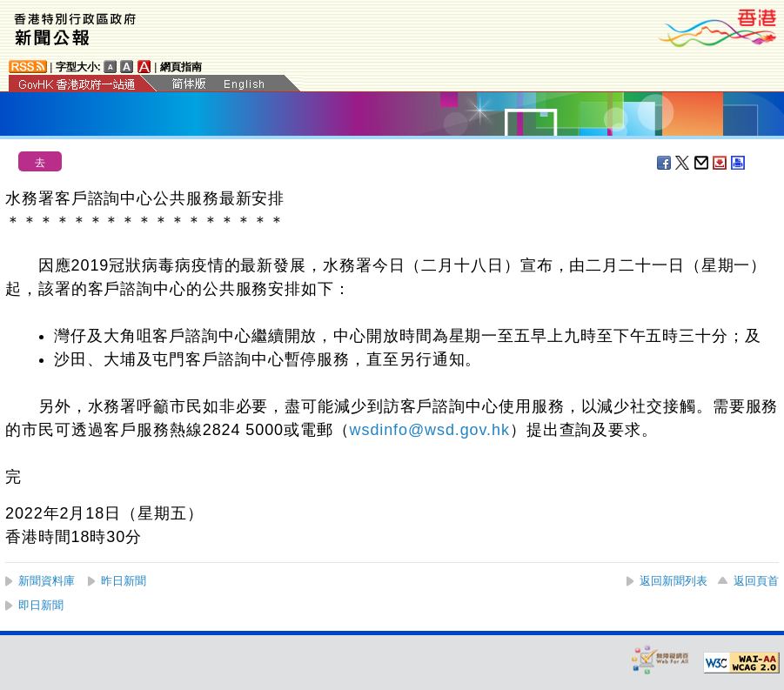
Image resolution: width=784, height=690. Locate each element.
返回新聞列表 (673, 581)
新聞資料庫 (47, 581)
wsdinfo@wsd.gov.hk (430, 430)
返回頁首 (756, 581)
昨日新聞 (124, 581)
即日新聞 (41, 605)
